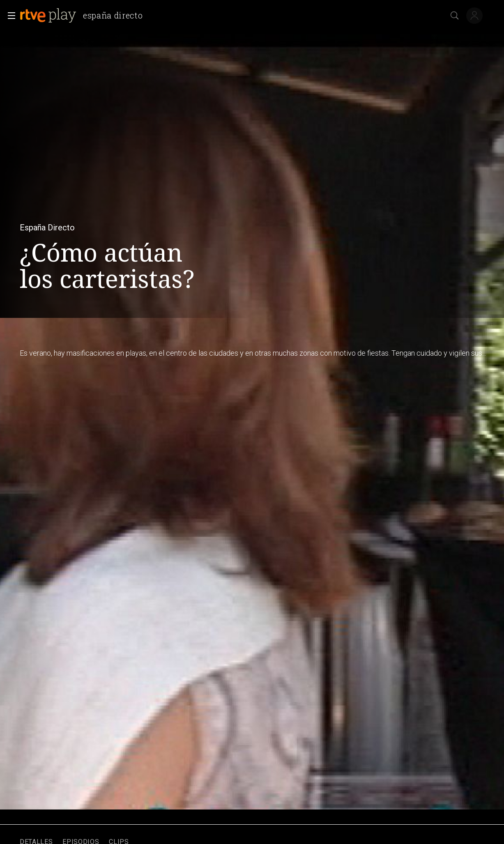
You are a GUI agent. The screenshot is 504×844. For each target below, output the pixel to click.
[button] (9, 16)
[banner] (84, 16)
